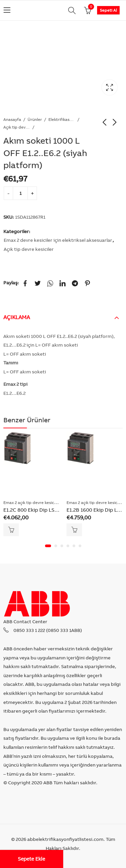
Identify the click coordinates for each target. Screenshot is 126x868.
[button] (48, 546)
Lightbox (110, 87)
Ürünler (35, 119)
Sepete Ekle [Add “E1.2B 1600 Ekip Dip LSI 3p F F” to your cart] (74, 530)
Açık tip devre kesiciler (17, 127)
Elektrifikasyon (62, 119)
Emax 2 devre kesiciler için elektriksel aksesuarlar (58, 240)
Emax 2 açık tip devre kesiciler (32, 502)
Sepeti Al (108, 10)
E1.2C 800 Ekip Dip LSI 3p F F (37, 510)
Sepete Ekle (31, 859)
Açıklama (17, 317)
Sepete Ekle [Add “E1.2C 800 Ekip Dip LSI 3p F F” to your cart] (11, 530)
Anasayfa (12, 119)
